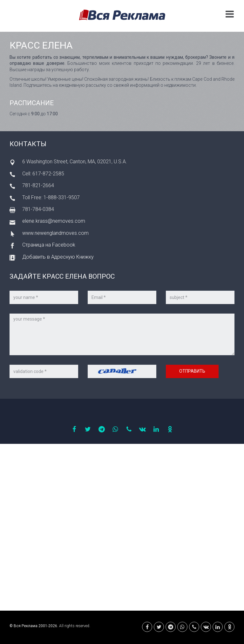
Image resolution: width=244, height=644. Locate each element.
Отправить (192, 371)
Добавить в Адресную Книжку (58, 257)
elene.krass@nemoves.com (54, 221)
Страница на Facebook (49, 245)
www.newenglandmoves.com (55, 233)
